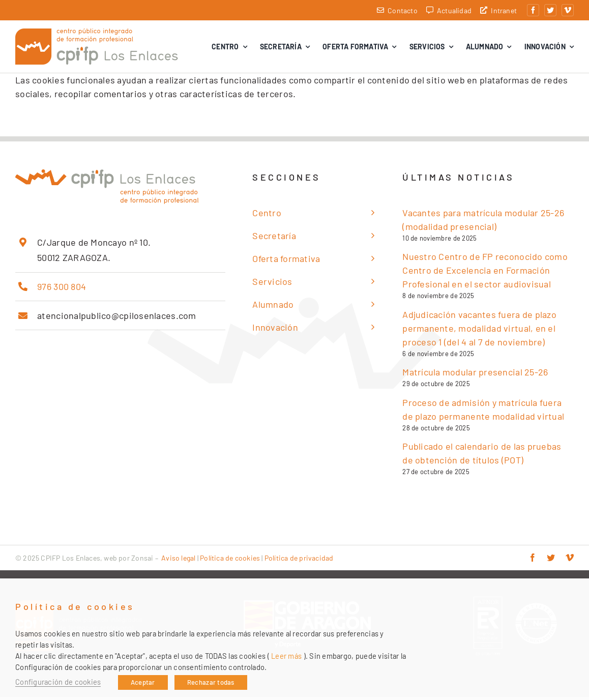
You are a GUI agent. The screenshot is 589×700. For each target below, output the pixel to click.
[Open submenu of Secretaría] (370, 239)
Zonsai (142, 561)
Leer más (286, 656)
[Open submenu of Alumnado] (370, 308)
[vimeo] (568, 10)
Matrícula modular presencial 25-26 (475, 375)
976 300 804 (62, 289)
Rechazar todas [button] (211, 682)
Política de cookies (230, 561)
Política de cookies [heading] (75, 607)
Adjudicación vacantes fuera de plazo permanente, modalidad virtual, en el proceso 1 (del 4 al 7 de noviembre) (479, 331)
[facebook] (533, 10)
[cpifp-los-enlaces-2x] (97, 35)
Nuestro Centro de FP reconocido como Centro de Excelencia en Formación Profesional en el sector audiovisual (485, 273)
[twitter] (550, 10)
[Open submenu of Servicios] (370, 285)
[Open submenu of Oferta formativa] (370, 262)
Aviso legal (178, 561)
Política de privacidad (299, 561)
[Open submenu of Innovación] (370, 330)
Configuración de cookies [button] (58, 682)
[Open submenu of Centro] (370, 216)
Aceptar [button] (143, 682)
